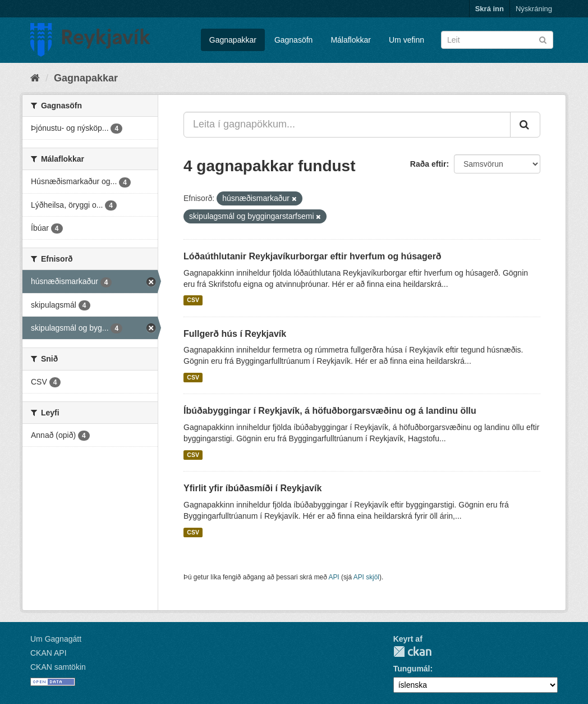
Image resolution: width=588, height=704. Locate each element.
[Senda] (543, 39)
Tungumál (412, 669)
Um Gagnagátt (56, 639)
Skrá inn (490, 9)
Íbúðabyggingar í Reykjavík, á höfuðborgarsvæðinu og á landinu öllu (330, 411)
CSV (193, 300)
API (334, 577)
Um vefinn (406, 40)
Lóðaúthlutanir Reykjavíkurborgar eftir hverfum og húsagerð (313, 256)
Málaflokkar (351, 40)
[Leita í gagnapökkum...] (347, 125)
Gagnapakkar (233, 40)
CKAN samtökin (58, 667)
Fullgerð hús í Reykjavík (235, 334)
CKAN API (49, 653)
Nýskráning (534, 9)
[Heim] (35, 78)
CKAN (412, 652)
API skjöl (366, 577)
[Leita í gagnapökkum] (497, 40)
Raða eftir (428, 164)
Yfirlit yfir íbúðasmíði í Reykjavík (252, 488)
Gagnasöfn (294, 40)
